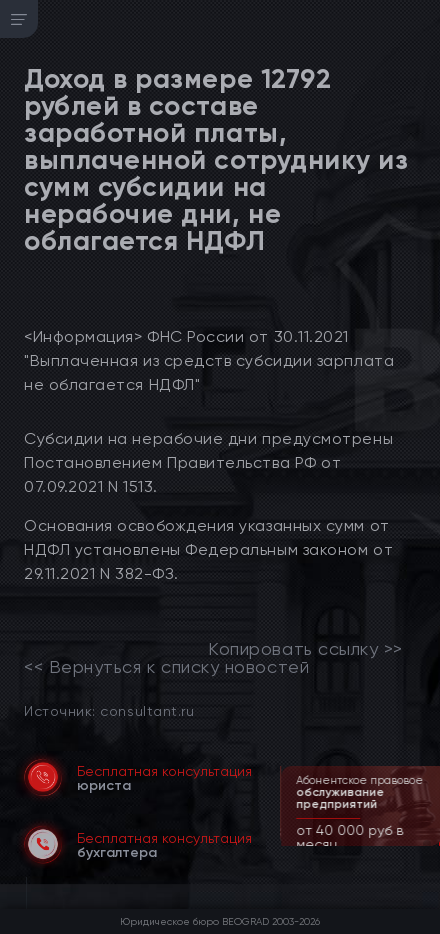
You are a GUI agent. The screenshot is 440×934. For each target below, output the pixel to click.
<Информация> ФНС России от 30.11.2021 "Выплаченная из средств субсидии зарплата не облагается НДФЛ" (209, 360)
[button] (427, 844)
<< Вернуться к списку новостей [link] (166, 667)
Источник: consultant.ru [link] (109, 710)
